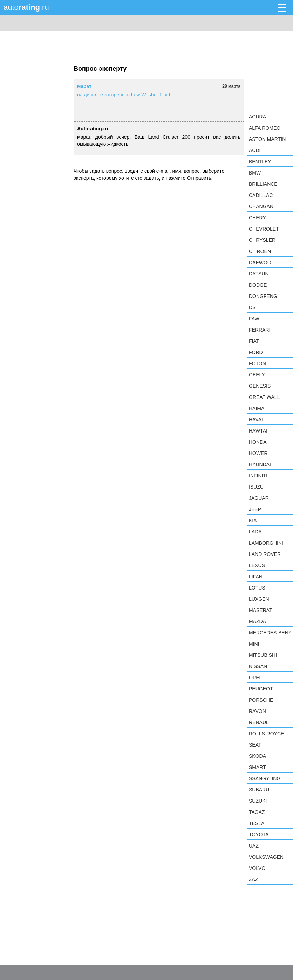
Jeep (255, 509)
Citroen (260, 251)
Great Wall (264, 397)
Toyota (259, 835)
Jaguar (259, 498)
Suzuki (258, 801)
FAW (254, 319)
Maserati (261, 610)
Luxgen (259, 599)
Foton (257, 363)
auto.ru (26, 7)
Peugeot (261, 689)
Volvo (257, 868)
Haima (257, 408)
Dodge (258, 285)
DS (252, 307)
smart (257, 767)
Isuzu (256, 487)
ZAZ (253, 879)
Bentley (260, 162)
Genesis (260, 386)
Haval (257, 420)
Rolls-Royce (266, 734)
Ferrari (260, 330)
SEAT (255, 745)
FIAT (254, 341)
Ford (256, 352)
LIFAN (256, 577)
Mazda (257, 621)
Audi (255, 150)
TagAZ (257, 812)
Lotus (257, 588)
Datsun (259, 274)
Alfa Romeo (265, 128)
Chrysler (262, 240)
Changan (261, 206)
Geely (257, 375)
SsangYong (265, 778)
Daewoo (260, 263)
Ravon (257, 711)
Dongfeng (263, 296)
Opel (255, 678)
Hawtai (258, 431)
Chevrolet (264, 229)
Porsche (261, 700)
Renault (260, 722)
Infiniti (258, 476)
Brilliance (263, 184)
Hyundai (260, 464)
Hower (258, 453)
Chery (257, 218)
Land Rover (265, 554)
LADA (255, 532)
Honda (258, 442)
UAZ (254, 846)
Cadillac (261, 195)
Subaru (259, 790)
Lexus (257, 565)
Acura (257, 117)
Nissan (258, 666)
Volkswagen (266, 857)
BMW (255, 173)
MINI (254, 644)
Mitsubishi (263, 655)
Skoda (257, 756)
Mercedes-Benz (270, 633)
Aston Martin (267, 139)
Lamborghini (266, 543)
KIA (253, 520)
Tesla (257, 823)
